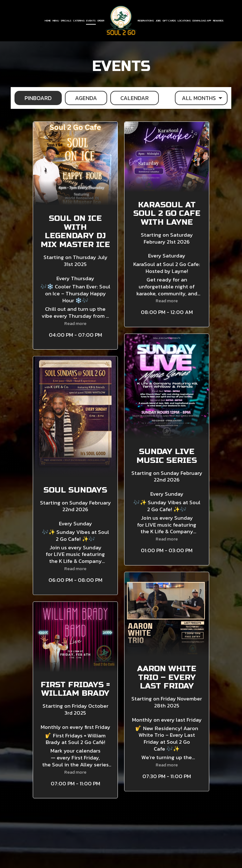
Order (101, 21)
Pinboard (33, 98)
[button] (75, 236)
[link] (121, 20)
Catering (79, 21)
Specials (66, 21)
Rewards (218, 21)
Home (48, 21)
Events (91, 21)
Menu (56, 21)
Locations (184, 21)
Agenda (81, 98)
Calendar (130, 98)
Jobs (158, 21)
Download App (202, 21)
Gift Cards (169, 21)
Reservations (146, 21)
